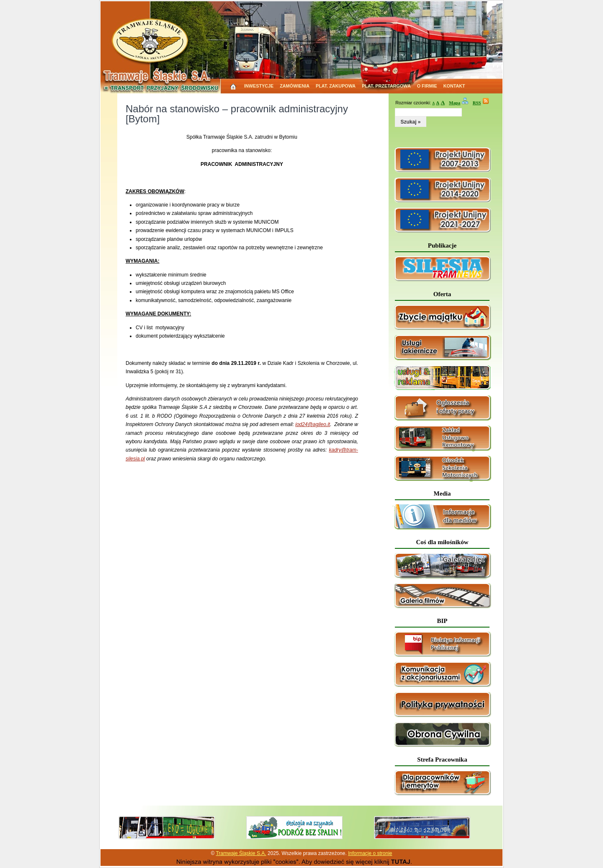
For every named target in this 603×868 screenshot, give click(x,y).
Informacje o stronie (370, 853)
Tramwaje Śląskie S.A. (241, 853)
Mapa (455, 103)
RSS (477, 103)
